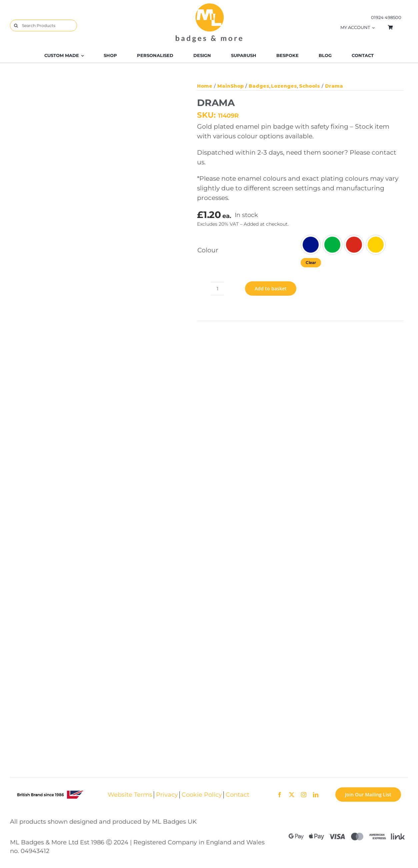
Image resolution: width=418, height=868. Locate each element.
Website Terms (130, 794)
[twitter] (292, 795)
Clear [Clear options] (311, 262)
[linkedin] (316, 795)
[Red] (354, 245)
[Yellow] (376, 245)
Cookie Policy (202, 794)
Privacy (167, 794)
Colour (208, 250)
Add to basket (271, 288)
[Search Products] (43, 25)
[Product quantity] (217, 289)
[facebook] (280, 795)
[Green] (332, 245)
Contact (237, 794)
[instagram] (304, 795)
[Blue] (311, 245)
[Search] (16, 25)
